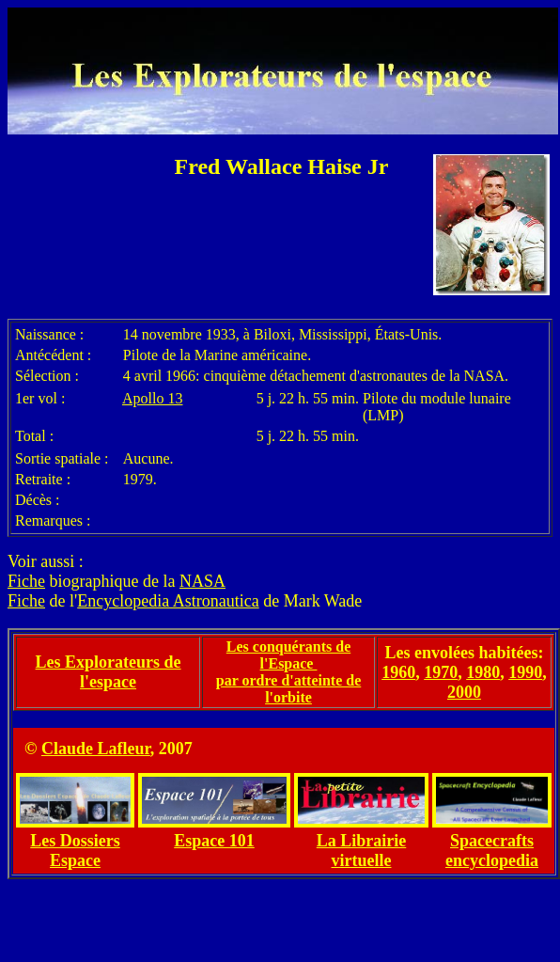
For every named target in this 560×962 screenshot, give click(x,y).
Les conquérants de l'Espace (288, 655)
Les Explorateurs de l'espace (109, 672)
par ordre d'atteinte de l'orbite (289, 689)
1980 (483, 672)
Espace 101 (214, 841)
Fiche (26, 581)
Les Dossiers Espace (75, 851)
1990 (525, 672)
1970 (441, 672)
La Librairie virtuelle (362, 851)
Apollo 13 (152, 398)
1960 (398, 672)
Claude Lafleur (96, 749)
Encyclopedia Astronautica (168, 601)
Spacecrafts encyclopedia (492, 851)
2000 (464, 692)
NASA (202, 581)
